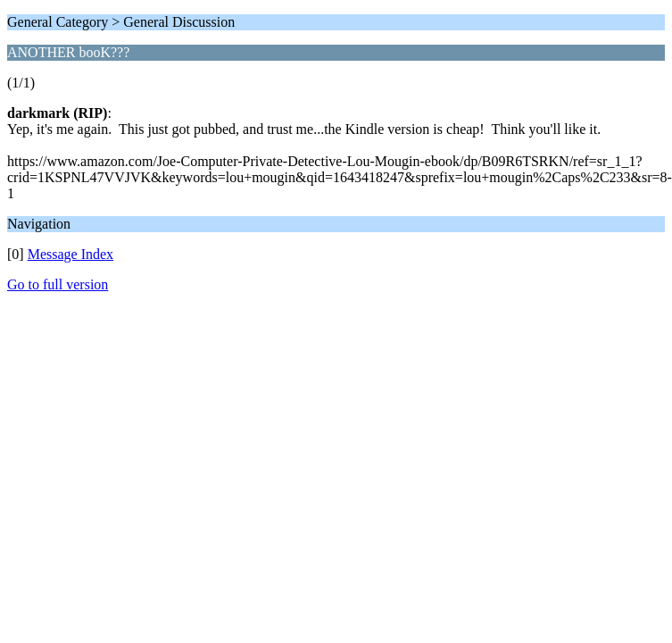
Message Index (71, 254)
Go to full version (58, 284)
